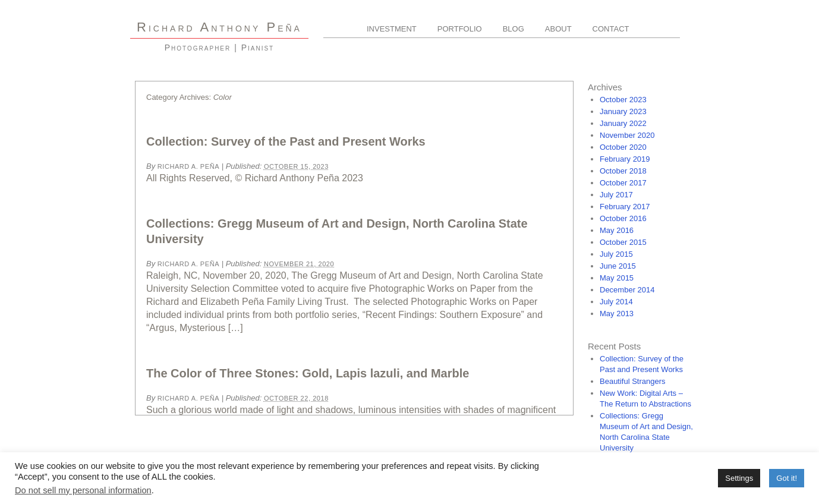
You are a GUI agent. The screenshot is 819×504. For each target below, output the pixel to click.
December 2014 (627, 290)
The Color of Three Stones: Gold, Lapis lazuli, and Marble (308, 373)
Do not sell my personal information (83, 490)
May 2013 (617, 314)
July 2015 (616, 254)
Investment (392, 29)
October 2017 (623, 183)
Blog (514, 29)
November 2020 (627, 135)
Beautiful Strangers (633, 381)
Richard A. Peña (188, 166)
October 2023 (623, 100)
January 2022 (623, 123)
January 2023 (623, 111)
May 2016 (617, 230)
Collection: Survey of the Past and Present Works (286, 141)
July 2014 (616, 302)
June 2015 (618, 266)
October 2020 (623, 147)
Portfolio (460, 29)
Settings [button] (739, 478)
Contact (611, 29)
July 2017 (616, 195)
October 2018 (623, 171)
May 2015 (617, 278)
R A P (219, 27)
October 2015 (623, 242)
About (558, 29)
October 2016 (623, 218)
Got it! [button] (787, 478)
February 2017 (625, 207)
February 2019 (625, 159)
